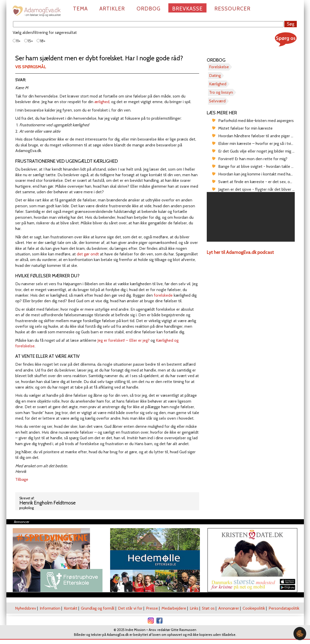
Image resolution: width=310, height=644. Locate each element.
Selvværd (217, 101)
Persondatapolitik (284, 608)
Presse (152, 608)
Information (50, 608)
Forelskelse (219, 67)
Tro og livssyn (221, 92)
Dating (215, 76)
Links (194, 608)
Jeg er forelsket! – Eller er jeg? (123, 340)
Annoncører (229, 608)
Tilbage (22, 479)
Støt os (208, 608)
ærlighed (102, 102)
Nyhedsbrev (26, 608)
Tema (80, 9)
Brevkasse (187, 9)
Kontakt (71, 608)
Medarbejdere (174, 608)
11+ (17, 41)
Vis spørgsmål (31, 67)
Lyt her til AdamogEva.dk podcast (240, 252)
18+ (41, 41)
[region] (251, 217)
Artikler (112, 9)
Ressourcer (232, 9)
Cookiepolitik (254, 608)
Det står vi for (130, 608)
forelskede (163, 295)
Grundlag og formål (98, 608)
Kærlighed (218, 84)
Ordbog (149, 9)
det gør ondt (88, 254)
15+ (29, 41)
